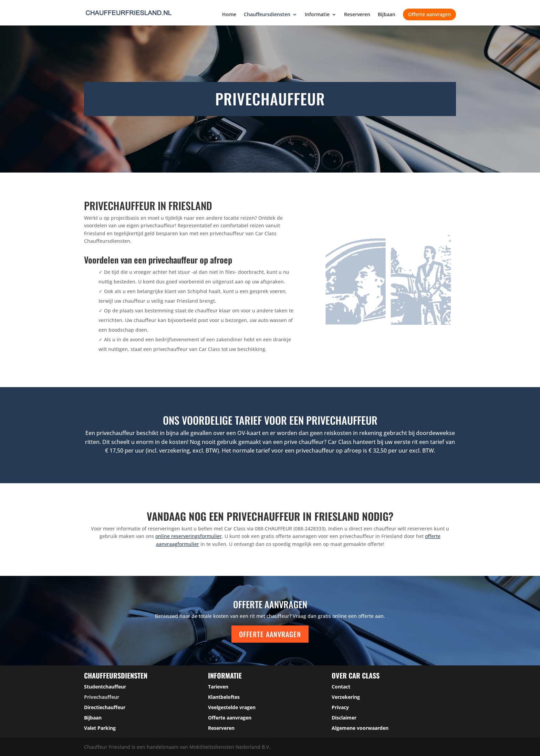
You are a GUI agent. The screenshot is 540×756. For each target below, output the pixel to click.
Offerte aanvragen (429, 14)
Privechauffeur (102, 697)
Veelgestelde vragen (232, 707)
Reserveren (357, 15)
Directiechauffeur (105, 707)
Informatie (317, 15)
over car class (356, 675)
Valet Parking (100, 728)
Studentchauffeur (105, 687)
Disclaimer (344, 718)
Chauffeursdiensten (267, 15)
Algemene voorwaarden (360, 728)
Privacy (340, 707)
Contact (341, 687)
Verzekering (346, 697)
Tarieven (218, 687)
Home (229, 15)
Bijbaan (387, 15)
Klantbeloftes (224, 697)
